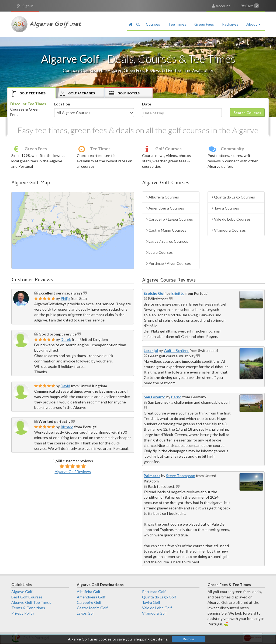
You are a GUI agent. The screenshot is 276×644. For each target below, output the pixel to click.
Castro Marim (166, 230)
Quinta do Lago (233, 197)
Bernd (176, 397)
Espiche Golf (155, 293)
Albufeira (163, 197)
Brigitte (178, 293)
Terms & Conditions (28, 608)
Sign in (25, 6)
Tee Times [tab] (29, 93)
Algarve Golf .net (46, 24)
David (65, 386)
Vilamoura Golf (154, 613)
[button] (138, 24)
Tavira (225, 208)
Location (62, 104)
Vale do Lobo (231, 219)
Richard (67, 427)
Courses (153, 24)
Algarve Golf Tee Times (31, 602)
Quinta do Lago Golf (159, 597)
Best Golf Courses (27, 597)
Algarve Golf (22, 592)
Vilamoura (229, 230)
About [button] (253, 24)
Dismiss (189, 639)
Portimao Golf (154, 592)
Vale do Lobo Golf (157, 608)
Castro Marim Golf (92, 608)
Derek (66, 339)
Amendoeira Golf (91, 597)
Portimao (169, 263)
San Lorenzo (155, 397)
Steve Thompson (181, 476)
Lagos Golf (86, 613)
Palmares (152, 476)
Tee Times (177, 24)
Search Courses (247, 113)
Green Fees (204, 24)
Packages (230, 24)
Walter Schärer (176, 350)
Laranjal (151, 350)
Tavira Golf (151, 602)
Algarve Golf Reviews (73, 472)
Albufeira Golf (89, 592)
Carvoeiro (170, 219)
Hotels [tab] (124, 93)
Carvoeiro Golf (89, 602)
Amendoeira (165, 208)
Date (147, 104)
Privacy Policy (23, 613)
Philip (65, 298)
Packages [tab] (77, 93)
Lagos (167, 241)
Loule (160, 252)
